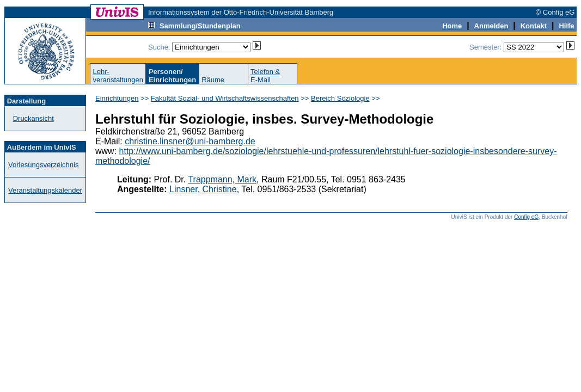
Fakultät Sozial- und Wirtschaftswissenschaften (225, 98)
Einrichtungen (117, 98)
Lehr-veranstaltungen (118, 76)
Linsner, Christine (203, 189)
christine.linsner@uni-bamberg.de (190, 141)
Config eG (526, 217)
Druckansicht (33, 118)
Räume (213, 80)
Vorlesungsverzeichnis (43, 165)
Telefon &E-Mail (265, 76)
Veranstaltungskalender (45, 190)
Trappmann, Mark (222, 179)
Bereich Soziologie (340, 98)
